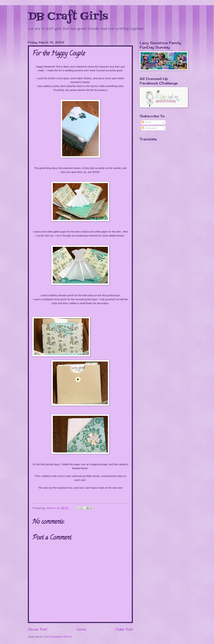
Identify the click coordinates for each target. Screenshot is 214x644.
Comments (149, 128)
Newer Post (38, 630)
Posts (146, 122)
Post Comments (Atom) (58, 637)
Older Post (124, 630)
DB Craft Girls (68, 17)
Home (81, 630)
